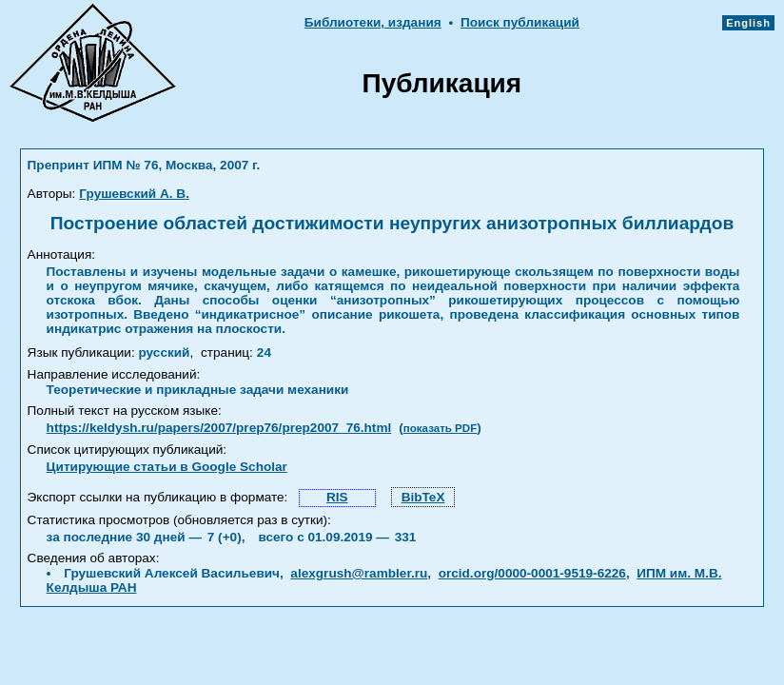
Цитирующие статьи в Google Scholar (167, 467)
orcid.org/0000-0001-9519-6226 (532, 573)
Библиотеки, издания (373, 22)
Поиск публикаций (520, 22)
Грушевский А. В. (134, 194)
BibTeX (423, 497)
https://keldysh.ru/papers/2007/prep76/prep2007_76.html (219, 428)
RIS (337, 497)
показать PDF (440, 428)
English (748, 23)
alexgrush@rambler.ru (359, 573)
